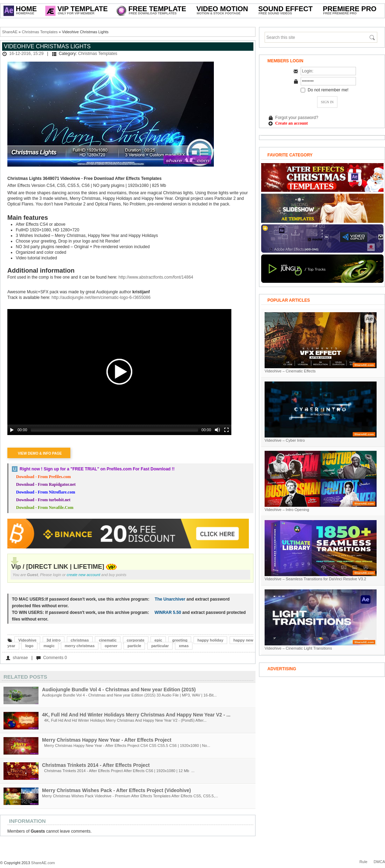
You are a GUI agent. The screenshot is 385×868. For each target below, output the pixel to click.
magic (49, 646)
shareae (20, 658)
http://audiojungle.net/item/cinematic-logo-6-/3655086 (101, 297)
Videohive (27, 640)
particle (134, 646)
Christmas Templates (40, 32)
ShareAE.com (43, 863)
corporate (136, 640)
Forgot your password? (297, 118)
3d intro (54, 640)
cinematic (108, 640)
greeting (180, 640)
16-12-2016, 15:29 (26, 54)
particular (160, 646)
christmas (80, 640)
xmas (184, 646)
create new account (84, 575)
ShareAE (10, 32)
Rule (363, 862)
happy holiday (210, 640)
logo (29, 646)
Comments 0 (55, 658)
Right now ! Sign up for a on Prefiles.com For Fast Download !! (97, 469)
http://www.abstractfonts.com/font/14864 (156, 277)
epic (158, 640)
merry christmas (80, 646)
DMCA (379, 862)
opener (111, 646)
